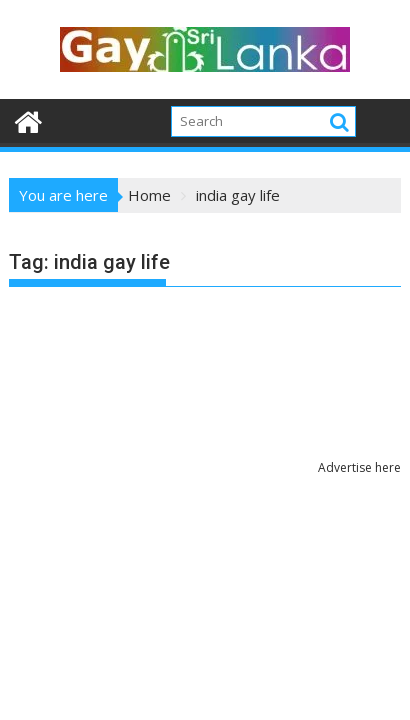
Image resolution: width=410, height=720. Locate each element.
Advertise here (359, 467)
